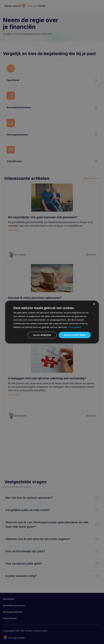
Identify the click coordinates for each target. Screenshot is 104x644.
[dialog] (52, 322)
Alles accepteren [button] (75, 335)
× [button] (94, 304)
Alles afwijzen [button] (42, 335)
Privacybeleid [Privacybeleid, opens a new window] (75, 327)
